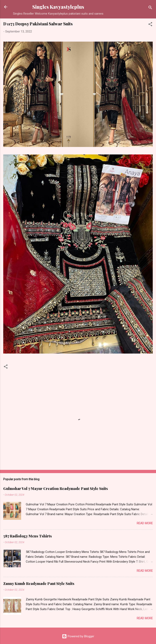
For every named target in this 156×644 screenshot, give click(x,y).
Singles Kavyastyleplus (58, 7)
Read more (145, 523)
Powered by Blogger (78, 636)
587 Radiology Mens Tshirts (28, 536)
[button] (150, 25)
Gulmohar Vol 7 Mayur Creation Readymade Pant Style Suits (56, 489)
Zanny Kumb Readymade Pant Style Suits (39, 584)
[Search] (150, 8)
